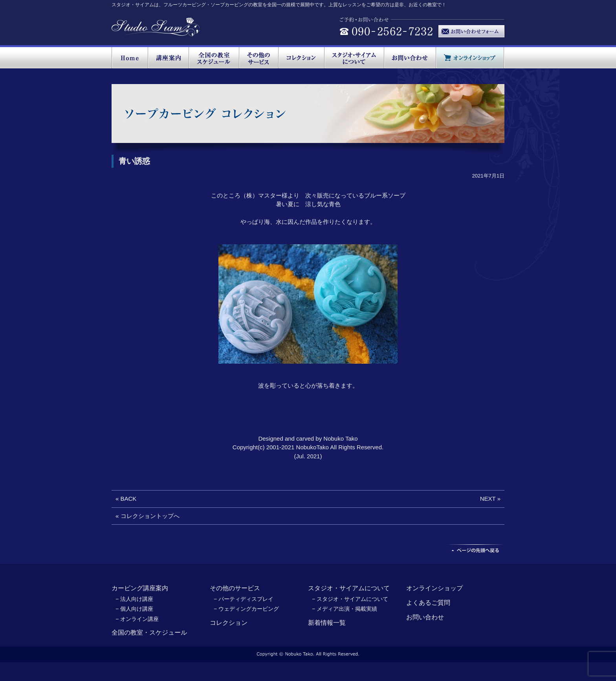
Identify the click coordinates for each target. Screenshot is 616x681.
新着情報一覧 (327, 623)
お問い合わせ (425, 617)
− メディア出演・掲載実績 (345, 609)
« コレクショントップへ (148, 516)
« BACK (126, 499)
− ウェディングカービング (246, 609)
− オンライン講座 (137, 619)
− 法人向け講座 (134, 599)
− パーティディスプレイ (244, 599)
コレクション (229, 623)
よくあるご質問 (428, 603)
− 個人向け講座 (134, 609)
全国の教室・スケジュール (149, 632)
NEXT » (490, 499)
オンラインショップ (434, 588)
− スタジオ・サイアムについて (350, 599)
